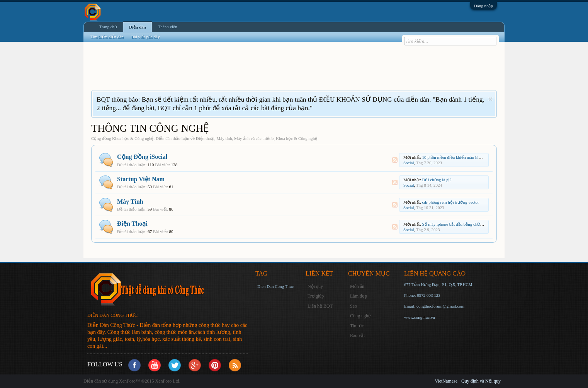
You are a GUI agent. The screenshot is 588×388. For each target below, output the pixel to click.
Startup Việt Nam (141, 179)
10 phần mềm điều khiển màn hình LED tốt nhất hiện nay (472, 157)
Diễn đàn (138, 27)
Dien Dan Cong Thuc (275, 286)
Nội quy (315, 286)
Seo (353, 306)
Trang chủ (108, 27)
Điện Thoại (132, 224)
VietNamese (446, 381)
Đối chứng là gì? (437, 180)
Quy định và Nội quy (481, 381)
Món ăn (357, 286)
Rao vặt (358, 335)
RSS (395, 160)
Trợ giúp (316, 296)
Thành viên (168, 27)
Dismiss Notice (490, 99)
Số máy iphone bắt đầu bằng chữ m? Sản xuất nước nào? (472, 224)
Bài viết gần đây (146, 37)
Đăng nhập (483, 6)
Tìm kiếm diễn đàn (107, 37)
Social (409, 163)
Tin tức (357, 326)
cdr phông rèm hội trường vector (450, 202)
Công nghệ (360, 316)
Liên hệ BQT (320, 306)
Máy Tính (130, 202)
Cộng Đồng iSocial (142, 157)
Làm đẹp (359, 296)
